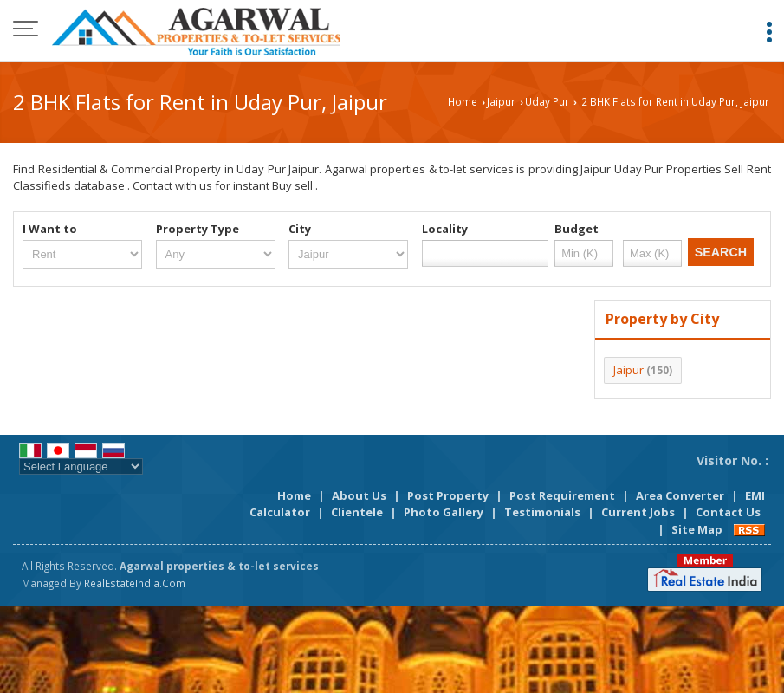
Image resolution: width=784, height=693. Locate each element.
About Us (359, 495)
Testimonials (542, 512)
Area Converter (680, 495)
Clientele (357, 512)
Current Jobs (638, 512)
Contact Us (728, 512)
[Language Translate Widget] (81, 466)
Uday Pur (547, 101)
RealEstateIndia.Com (135, 583)
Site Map (697, 529)
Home (463, 101)
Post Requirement (562, 495)
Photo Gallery (444, 512)
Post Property (448, 495)
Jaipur (501, 101)
